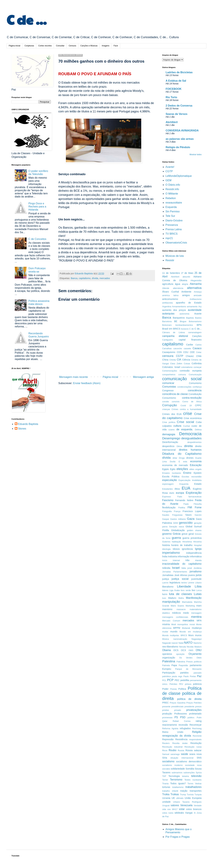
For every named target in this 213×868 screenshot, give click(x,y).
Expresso (167, 497)
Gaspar (166, 519)
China (165, 360)
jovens (192, 575)
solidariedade (178, 769)
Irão (188, 560)
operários (167, 654)
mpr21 (169, 238)
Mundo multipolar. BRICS (175, 635)
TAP (164, 776)
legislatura (175, 583)
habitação (176, 542)
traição (184, 791)
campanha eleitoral (175, 336)
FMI (190, 507)
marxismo (167, 609)
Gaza (191, 519)
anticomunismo (170, 299)
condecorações (184, 387)
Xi (195, 813)
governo (167, 534)
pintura (188, 684)
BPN (199, 325)
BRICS (177, 329)
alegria (185, 284)
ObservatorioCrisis (176, 243)
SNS (199, 758)
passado (198, 673)
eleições (182, 469)
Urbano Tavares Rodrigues (187, 802)
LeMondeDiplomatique (179, 176)
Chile (199, 356)
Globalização (178, 530)
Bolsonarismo (195, 321)
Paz (199, 676)
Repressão (168, 739)
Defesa (198, 430)
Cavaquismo (169, 352)
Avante (198, 314)
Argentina (167, 307)
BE (176, 321)
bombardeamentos (184, 325)
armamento (192, 307)
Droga (182, 458)
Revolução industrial (172, 747)
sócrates (166, 769)
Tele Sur (170, 216)
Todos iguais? (178, 783)
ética (177, 489)
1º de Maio (187, 273)
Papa (174, 665)
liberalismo (168, 587)
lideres (165, 590)
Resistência (181, 739)
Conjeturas (29, 46)
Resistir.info (172, 189)
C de (192, 329)
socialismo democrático (189, 761)
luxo (164, 598)
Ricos (165, 750)
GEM (168, 180)
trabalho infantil (170, 791)
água (177, 284)
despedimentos (194, 442)
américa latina (170, 295)
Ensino (187, 473)
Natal (181, 643)
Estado (198, 484)
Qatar (165, 721)
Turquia (198, 795)
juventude (196, 579)
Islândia (166, 568)
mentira (196, 617)
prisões (166, 710)
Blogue (183, 321)
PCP (170, 680)
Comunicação (195, 375)
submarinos (177, 773)
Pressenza (172, 225)
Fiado (186, 504)
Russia (181, 750)
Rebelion (171, 198)
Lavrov (165, 583)
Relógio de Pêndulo (178, 147)
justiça (166, 579)
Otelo (199, 658)
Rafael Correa (182, 721)
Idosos (176, 549)
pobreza (197, 684)
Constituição (195, 394)
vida (164, 809)
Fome (198, 507)
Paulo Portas (190, 676)
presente (166, 707)
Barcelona (167, 321)
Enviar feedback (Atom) (87, 383)
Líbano (198, 583)
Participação (169, 673)
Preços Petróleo (194, 703)
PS (176, 717)
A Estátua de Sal (176, 81)
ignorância (187, 549)
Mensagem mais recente (73, 377)
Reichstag (197, 728)
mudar (165, 632)
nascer (175, 643)
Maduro (172, 598)
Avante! (170, 167)
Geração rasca (176, 527)
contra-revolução (192, 398)
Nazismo (197, 643)
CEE (192, 352)
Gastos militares (178, 519)
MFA (199, 621)
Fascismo (168, 500)
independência (194, 553)
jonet (190, 568)
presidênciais (178, 707)
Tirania (165, 784)
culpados (167, 426)
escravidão (196, 477)
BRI (171, 329)
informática (196, 556)
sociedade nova (193, 765)
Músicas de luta (175, 256)
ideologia (166, 549)
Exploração (194, 493)
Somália (190, 769)
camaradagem (195, 332)
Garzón (198, 515)
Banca (74, 278)
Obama (166, 650)
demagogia (169, 434)
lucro (165, 594)
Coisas (187, 364)
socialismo (168, 761)
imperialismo (171, 553)
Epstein (198, 473)
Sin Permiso (173, 211)
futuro (189, 515)
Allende (166, 288)
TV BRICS (172, 234)
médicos (176, 613)
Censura (72, 46)
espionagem (168, 484)
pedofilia (185, 680)
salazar (198, 750)
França (177, 511)
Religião (197, 732)
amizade (198, 295)
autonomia (184, 314)
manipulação (171, 602)
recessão (183, 725)
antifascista (167, 303)
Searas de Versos (177, 114)
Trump (183, 795)
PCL (164, 680)
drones (190, 458)
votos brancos (194, 809)
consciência (195, 390)
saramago (175, 754)
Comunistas (169, 387)
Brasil (165, 329)
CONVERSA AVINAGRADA (182, 131)
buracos (185, 329)
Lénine (191, 583)
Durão (173, 462)
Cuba (199, 422)
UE (173, 798)
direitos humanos (190, 450)
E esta (183, 462)
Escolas (185, 477)
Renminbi (197, 736)
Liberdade (184, 586)
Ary (200, 307)
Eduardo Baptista (28, 424)
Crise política (169, 422)
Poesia (173, 689)
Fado (180, 497)
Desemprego (171, 438)
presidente (189, 707)
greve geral (188, 534)
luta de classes (181, 594)
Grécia (177, 534)
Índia (165, 556)
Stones (22, 429)
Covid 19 (186, 405)
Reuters (166, 743)
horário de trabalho (182, 545)
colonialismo (187, 367)
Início (165, 560)
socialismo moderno (172, 765)
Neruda (183, 647)
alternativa (194, 288)
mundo (174, 632)
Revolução (196, 743)
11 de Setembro (171, 273)
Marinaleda (187, 602)
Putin (199, 717)
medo (186, 613)
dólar (175, 458)
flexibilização (169, 507)
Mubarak (186, 628)
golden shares (194, 530)
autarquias (168, 314)
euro (172, 493)
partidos (184, 673)
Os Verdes (186, 658)
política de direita (189, 699)
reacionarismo (170, 725)
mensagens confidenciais (175, 617)
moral (192, 624)
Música (166, 639)
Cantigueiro (168, 340)
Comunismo (195, 383)
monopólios (183, 624)
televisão (196, 776)
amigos (186, 295)
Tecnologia (174, 776)
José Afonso (181, 575)
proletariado (195, 714)
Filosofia (198, 504)
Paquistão (183, 665)
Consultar (60, 46)
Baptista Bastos (194, 318)
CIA (179, 360)
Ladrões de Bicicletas (179, 72)
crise (188, 413)
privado (178, 710)
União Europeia (193, 798)
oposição (180, 654)
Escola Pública (171, 477)
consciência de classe (175, 394)
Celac (199, 352)
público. (191, 717)
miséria (166, 624)
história (166, 545)
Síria (165, 758)
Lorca (199, 590)
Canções (197, 336)
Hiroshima (187, 542)
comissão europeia (191, 371)
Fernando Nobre (184, 500)
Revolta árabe (180, 743)
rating (199, 721)
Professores (181, 714)
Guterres (166, 542)
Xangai (189, 813)
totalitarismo (178, 787)
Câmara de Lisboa (174, 332)
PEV (181, 684)
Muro (191, 635)
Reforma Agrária (170, 728)
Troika (166, 794)
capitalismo (85, 278)
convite (166, 402)
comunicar (168, 383)
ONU (199, 650)
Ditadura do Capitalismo (182, 454)
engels (198, 469)
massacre (181, 609)
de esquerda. (185, 429)
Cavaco (197, 348)
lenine (184, 583)
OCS (176, 650)
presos (198, 707)
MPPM (177, 628)
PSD (183, 717)
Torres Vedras (194, 784)
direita (188, 446)
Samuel (166, 754)
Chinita (173, 360)
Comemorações (170, 371)
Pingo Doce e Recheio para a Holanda (37, 207)
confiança (197, 387)
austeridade (195, 310)
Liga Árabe (174, 590)
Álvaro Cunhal (171, 292)
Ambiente (186, 292)
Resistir (170, 260)
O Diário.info (173, 185)
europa (180, 493)
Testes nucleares (193, 780)
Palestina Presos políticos (189, 662)
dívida (95, 278)
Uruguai (166, 805)
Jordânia (198, 568)
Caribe (190, 345)
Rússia (189, 750)
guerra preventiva (192, 538)
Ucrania (166, 798)
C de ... (27, 19)
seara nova (195, 754)
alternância (178, 288)
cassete (187, 348)
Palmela (166, 665)
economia (196, 461)
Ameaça (198, 292)
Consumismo (169, 398)
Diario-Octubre (174, 220)
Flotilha (182, 508)
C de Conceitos (37, 239)
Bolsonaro (167, 325)
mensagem (196, 613)
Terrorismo (176, 780)
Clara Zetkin (176, 364)
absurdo (186, 277)
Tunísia (190, 795)
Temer (165, 780)
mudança (197, 628)
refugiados (185, 728)
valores (175, 805)
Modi (174, 624)
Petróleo (174, 684)
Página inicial (15, 46)
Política (182, 689)
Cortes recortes (45, 46)
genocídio (186, 523)
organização (169, 658)
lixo (194, 590)
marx (199, 606)
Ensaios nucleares (172, 473)
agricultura (168, 284)
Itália (184, 568)
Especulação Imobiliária (190, 480)
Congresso (168, 390)
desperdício (168, 446)
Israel (176, 568)
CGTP (169, 171)
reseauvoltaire (174, 203)
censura (168, 356)
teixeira (185, 776)
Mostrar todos (196, 155)
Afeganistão (196, 280)
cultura (177, 426)
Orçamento (195, 654)
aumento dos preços (174, 310)
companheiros (169, 375)
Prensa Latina (174, 229)
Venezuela (186, 805)
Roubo (173, 750)
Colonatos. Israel (171, 367)
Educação (196, 465)
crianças (166, 409)
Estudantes (167, 489)
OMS (191, 650)
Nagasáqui (197, 639)
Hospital (198, 545)
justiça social (180, 579)
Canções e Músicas (89, 46)
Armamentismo (179, 307)
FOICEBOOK (174, 89)
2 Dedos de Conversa (179, 106)
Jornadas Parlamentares (175, 572)
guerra (176, 538)
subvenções (189, 773)
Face (116, 46)
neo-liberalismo (170, 647)
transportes (196, 791)
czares (172, 430)
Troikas (175, 794)
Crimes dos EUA (172, 414)
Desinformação (170, 442)
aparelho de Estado (189, 303)
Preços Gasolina (178, 703)
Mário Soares (177, 606)
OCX (183, 650)
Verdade (198, 805)
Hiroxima (197, 542)
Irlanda (198, 560)
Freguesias (177, 515)
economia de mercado (175, 465)
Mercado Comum (171, 621)
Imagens (106, 46)
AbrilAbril (172, 122)
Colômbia (197, 363)
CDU (186, 352)
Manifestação (194, 598)
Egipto (166, 469)
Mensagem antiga (143, 377)
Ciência (186, 360)
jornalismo (196, 571)
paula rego (177, 676)
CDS (179, 352)
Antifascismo (196, 299)
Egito (173, 469)
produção (167, 714)
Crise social (185, 422)
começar (198, 367)
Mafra (181, 598)
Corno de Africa (192, 402)
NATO (188, 643)
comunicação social (182, 379)
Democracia (190, 434)
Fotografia (167, 511)
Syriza (199, 773)
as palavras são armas (180, 139)
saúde (184, 754)
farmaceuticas (195, 497)
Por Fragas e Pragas (178, 837)
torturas (166, 787)
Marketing (190, 606)
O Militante (172, 194)
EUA (186, 488)
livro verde (186, 590)
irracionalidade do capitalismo (182, 564)
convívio (176, 402)
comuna (182, 375)
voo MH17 (172, 809)
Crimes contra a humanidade (187, 409)
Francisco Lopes (192, 511)
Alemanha (196, 284)
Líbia (198, 586)
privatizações (194, 710)
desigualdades (191, 438)
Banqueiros (179, 318)
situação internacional (182, 758)
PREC (165, 703)
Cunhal (187, 426)
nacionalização (180, 639)
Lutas (198, 594)
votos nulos (168, 813)
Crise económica (193, 418)
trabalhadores (194, 787)
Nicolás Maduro (194, 647)
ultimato (180, 798)
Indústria (172, 556)
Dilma (179, 446)
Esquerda (171, 207)
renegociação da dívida (177, 736)
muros (198, 635)
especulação (170, 480)
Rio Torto (171, 97)
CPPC (198, 405)
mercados (105, 278)
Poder (165, 689)
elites (192, 469)
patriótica (166, 676)
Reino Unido (173, 732)
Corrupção (170, 405)
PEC (177, 680)
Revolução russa (193, 747)
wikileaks (179, 813)
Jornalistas (168, 575)
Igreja (198, 549)
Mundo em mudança (191, 632)
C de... (198, 329)
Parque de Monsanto (188, 669)
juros (199, 575)
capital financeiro (190, 340)
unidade (166, 802)
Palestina (169, 661)
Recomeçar (195, 725)
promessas (167, 717)
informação (183, 556)
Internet (176, 560)
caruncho (178, 348)
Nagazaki (167, 643)
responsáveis (195, 739)
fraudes (166, 515)
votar (182, 809)
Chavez (190, 356)
